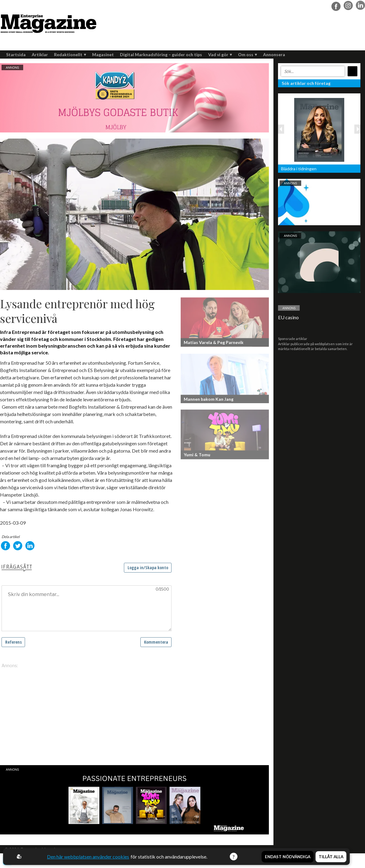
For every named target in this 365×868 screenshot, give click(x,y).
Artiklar (40, 54)
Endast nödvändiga (288, 856)
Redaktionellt (70, 54)
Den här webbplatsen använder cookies (88, 857)
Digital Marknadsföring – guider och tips (161, 54)
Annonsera (274, 54)
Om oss (248, 54)
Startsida (16, 54)
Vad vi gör (220, 54)
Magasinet (103, 54)
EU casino (288, 317)
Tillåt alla (331, 856)
